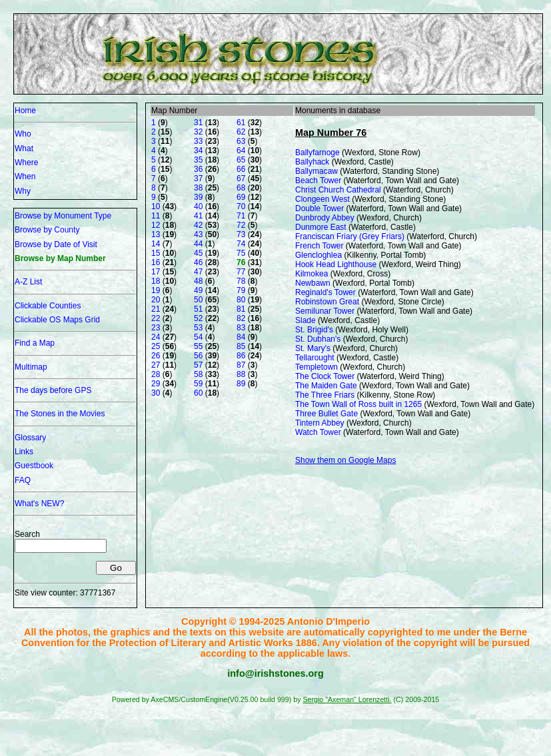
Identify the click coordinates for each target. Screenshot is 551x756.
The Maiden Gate (326, 386)
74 (241, 244)
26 (156, 356)
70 (241, 206)
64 (241, 151)
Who (23, 134)
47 (198, 272)
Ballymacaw (316, 171)
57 (198, 365)
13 (156, 234)
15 (156, 253)
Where (26, 163)
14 (156, 244)
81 (241, 309)
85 (241, 346)
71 (241, 216)
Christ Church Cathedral (338, 190)
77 (241, 272)
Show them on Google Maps (345, 460)
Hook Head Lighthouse (336, 264)
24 (156, 337)
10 (156, 206)
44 (198, 244)
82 (241, 318)
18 (156, 281)
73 (241, 234)
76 (241, 262)
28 (156, 374)
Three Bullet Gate (326, 414)
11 (156, 216)
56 (198, 356)
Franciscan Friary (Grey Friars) (350, 236)
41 (198, 216)
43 (198, 234)
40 (198, 206)
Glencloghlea (318, 255)
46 (198, 262)
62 (241, 132)
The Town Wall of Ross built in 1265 (358, 404)
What (24, 149)
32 (198, 132)
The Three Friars (325, 395)
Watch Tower (318, 432)
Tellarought (315, 358)
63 (241, 141)
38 (198, 188)
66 (241, 169)
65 (241, 160)
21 (156, 309)
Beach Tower (318, 181)
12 (156, 225)
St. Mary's (313, 348)
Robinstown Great (327, 302)
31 (198, 123)
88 (241, 374)
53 (198, 328)
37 (198, 179)
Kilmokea (311, 274)
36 (198, 169)
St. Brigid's (314, 330)
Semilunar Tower (325, 311)
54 (198, 337)
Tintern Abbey (320, 423)
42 (198, 225)
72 (241, 225)
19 (156, 290)
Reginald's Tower (325, 292)
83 (241, 328)
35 (198, 160)
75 (241, 253)
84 (241, 337)
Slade (305, 320)
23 (156, 328)
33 (198, 141)
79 (241, 290)
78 (241, 281)
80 (241, 300)
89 (241, 384)
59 (198, 384)
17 (156, 272)
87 (241, 365)
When (25, 177)
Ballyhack (312, 162)
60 (198, 393)
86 (241, 356)
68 (241, 188)
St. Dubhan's (318, 339)
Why (23, 191)
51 (198, 309)
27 (156, 365)
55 (198, 346)
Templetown (316, 367)
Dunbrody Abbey (325, 218)
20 (156, 300)
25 (156, 346)
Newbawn (313, 283)
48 (198, 281)
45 (198, 253)
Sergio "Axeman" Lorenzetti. (347, 699)
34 (198, 151)
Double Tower (319, 208)
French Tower (319, 246)
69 (241, 197)
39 (198, 197)
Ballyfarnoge (317, 153)
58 (198, 374)
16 (156, 262)
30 (156, 393)
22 (156, 318)
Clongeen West (322, 199)
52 (198, 318)
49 (198, 290)
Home (25, 111)
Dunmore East (321, 227)
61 (241, 123)
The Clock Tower (325, 376)
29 (156, 384)
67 (241, 179)
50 (198, 300)
